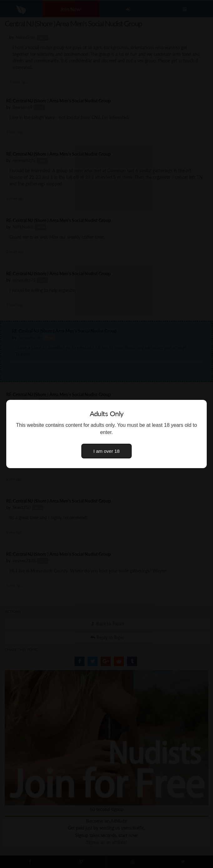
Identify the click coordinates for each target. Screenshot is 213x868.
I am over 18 (107, 451)
